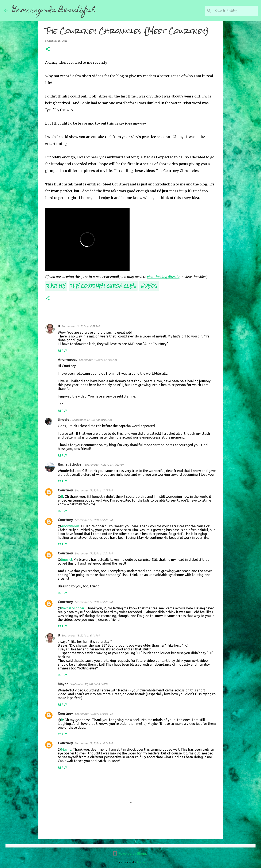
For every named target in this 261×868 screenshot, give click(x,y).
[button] (48, 49)
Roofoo (141, 862)
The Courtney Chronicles (103, 286)
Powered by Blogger (131, 853)
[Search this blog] (235, 11)
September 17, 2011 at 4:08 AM (98, 360)
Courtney (65, 490)
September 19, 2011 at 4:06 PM (89, 684)
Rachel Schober (70, 464)
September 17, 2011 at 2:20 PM (94, 520)
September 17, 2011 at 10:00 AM (92, 420)
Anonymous (70, 526)
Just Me (56, 286)
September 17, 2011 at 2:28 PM (94, 602)
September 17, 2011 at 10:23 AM (104, 465)
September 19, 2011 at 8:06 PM (94, 714)
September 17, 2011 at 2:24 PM (94, 553)
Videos (149, 286)
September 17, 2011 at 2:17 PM (94, 490)
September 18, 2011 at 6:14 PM (80, 635)
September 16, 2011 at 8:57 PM (80, 326)
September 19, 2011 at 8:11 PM (94, 743)
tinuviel (64, 420)
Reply (62, 351)
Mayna (63, 684)
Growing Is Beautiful (53, 11)
